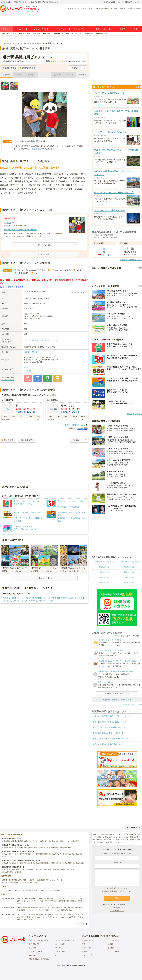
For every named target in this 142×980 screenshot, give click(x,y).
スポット (7, 29)
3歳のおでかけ (130, 567)
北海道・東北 (5, 34)
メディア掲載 (60, 952)
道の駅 (26, 367)
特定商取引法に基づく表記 (39, 959)
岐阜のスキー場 (22, 869)
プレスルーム (60, 948)
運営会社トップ (88, 940)
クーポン (32, 75)
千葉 (35, 34)
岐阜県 (109, 699)
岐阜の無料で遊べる (27, 854)
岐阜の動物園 (18, 841)
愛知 (49, 34)
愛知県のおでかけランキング (15, 601)
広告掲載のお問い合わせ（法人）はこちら (117, 891)
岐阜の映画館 (39, 863)
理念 (84, 944)
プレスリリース (114, 952)
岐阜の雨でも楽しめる (10, 863)
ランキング (62, 29)
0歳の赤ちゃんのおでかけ (104, 562)
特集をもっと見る (135, 414)
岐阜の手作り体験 (21, 848)
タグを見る (28, 371)
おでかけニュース (103, 29)
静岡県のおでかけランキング (70, 598)
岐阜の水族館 (79, 863)
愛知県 (123, 699)
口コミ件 (82, 61)
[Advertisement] (44, 201)
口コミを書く (10, 68)
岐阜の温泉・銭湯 (8, 869)
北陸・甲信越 (58, 34)
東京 (25, 34)
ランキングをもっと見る (132, 704)
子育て (122, 29)
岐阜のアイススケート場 (38, 869)
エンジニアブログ (88, 955)
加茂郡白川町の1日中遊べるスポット (108, 733)
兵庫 (80, 34)
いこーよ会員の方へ (117, 911)
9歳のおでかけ (130, 583)
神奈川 (30, 34)
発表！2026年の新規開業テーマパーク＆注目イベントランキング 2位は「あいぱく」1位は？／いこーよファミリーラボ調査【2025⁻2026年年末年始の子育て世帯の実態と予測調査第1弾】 (50, 901)
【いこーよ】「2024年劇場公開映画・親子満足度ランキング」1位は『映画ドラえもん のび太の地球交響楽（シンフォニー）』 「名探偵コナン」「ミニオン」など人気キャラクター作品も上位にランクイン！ (50, 917)
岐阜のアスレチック (57, 854)
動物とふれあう (119, 9)
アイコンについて (8, 380)
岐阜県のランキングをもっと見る (117, 693)
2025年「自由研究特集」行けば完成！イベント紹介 (21, 882)
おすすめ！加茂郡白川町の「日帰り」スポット (112, 716)
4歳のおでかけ (104, 572)
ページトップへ (133, 828)
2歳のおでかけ (104, 567)
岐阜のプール (64, 841)
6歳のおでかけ (104, 577)
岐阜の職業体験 (65, 848)
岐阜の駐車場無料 (42, 854)
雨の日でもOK (107, 9)
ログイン (138, 2)
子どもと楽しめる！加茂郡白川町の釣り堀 (110, 739)
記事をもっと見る (44, 578)
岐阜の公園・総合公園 (74, 854)
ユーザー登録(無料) (125, 2)
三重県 (131, 699)
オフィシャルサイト (79, 292)
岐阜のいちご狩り (68, 869)
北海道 (14, 34)
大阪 (72, 34)
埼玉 (39, 34)
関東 (21, 34)
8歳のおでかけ (104, 583)
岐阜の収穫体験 (52, 848)
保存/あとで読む (109, 2)
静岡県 (116, 699)
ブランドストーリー (115, 940)
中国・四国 (89, 34)
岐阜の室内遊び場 (26, 863)
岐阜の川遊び (7, 857)
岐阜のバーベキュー (32, 841)
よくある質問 (60, 944)
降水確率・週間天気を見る (74, 425)
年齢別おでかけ (80, 29)
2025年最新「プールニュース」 (49, 880)
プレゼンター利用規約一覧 (65, 940)
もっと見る (82, 924)
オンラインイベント (40, 29)
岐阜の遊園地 (7, 841)
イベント (20, 29)
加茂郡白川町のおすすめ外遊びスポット (109, 744)
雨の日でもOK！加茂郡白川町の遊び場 (109, 727)
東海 (45, 34)
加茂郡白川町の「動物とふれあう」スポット (111, 722)
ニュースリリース (36, 952)
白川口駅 (27, 352)
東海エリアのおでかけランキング (17, 598)
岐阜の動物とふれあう (37, 848)
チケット (19, 75)
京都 (76, 34)
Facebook (33, 955)
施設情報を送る (28, 68)
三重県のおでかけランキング (41, 601)
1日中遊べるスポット (134, 9)
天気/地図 (82, 75)
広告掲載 (33, 948)
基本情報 (6, 75)
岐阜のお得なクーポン (10, 854)
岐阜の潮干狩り (54, 869)
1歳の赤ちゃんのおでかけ (130, 562)
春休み (98, 9)
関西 (68, 34)
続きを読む (37, 149)
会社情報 (111, 948)
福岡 (106, 34)
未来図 (110, 944)
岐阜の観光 (75, 841)
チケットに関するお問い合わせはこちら (117, 905)
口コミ (44, 75)
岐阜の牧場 (54, 841)
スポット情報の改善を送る (12, 287)
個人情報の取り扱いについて (117, 888)
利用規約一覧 (34, 944)
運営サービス (87, 948)
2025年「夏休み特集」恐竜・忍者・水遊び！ (18, 880)
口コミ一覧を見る (44, 245)
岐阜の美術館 (68, 863)
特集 (135, 29)
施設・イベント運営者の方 (39, 940)
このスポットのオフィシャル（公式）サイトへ (40, 341)
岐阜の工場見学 (8, 848)
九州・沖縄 (99, 34)
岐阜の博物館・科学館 (53, 863)
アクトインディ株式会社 (109, 936)
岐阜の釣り (44, 841)
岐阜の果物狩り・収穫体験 (12, 872)
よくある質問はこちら (117, 908)
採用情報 (85, 952)
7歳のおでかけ (130, 577)
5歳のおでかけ (130, 572)
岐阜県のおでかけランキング (45, 598)
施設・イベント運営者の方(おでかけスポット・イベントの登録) (37, 890)
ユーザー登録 (7, 890)
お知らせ (57, 75)
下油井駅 (35, 352)
